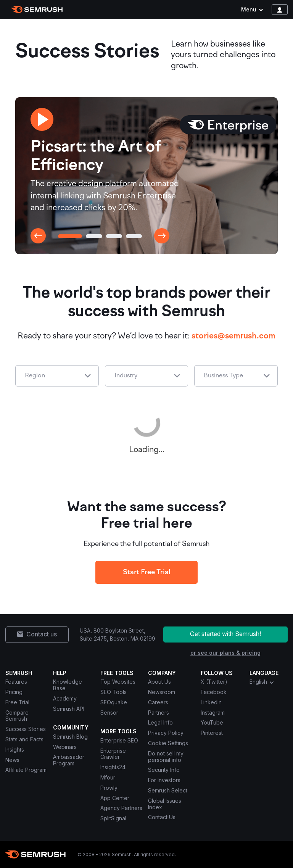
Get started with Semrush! (225, 634)
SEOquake (114, 702)
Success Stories (26, 729)
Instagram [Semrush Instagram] (213, 713)
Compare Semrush (17, 716)
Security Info (164, 770)
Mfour (108, 777)
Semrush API (69, 709)
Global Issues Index (165, 804)
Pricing (14, 692)
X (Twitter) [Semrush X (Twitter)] (214, 682)
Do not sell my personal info (166, 757)
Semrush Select (168, 790)
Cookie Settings (168, 743)
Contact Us (162, 817)
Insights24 (113, 767)
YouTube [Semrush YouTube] (212, 722)
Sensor (109, 713)
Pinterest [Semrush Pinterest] (212, 733)
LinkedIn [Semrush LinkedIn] (211, 702)
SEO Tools (113, 692)
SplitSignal (113, 818)
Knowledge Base (68, 685)
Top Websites (118, 682)
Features (16, 682)
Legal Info (160, 722)
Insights (15, 750)
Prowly (109, 788)
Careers (158, 702)
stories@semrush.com (233, 336)
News (12, 760)
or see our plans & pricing (225, 653)
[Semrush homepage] (37, 10)
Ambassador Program (69, 760)
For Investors (164, 780)
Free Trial (17, 702)
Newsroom (162, 692)
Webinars (65, 747)
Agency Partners (121, 808)
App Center (115, 798)
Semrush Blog (70, 737)
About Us (159, 682)
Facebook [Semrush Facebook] (214, 692)
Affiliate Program (26, 770)
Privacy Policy (166, 733)
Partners (159, 713)
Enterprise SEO (119, 740)
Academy (65, 698)
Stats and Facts (24, 739)
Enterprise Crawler (113, 754)
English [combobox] (262, 682)
